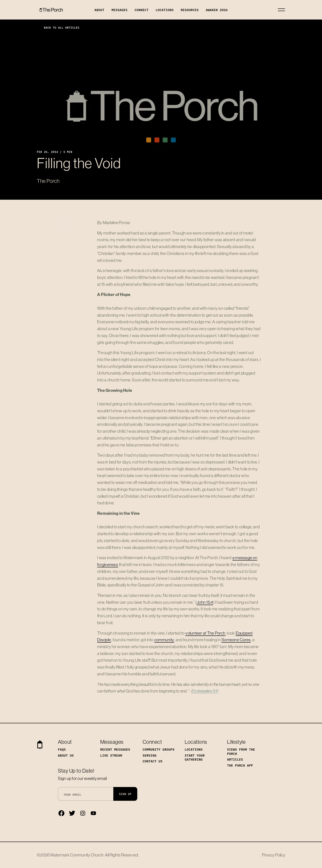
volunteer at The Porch (205, 633)
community (164, 640)
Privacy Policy (274, 855)
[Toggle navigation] (281, 10)
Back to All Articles (58, 27)
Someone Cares (236, 640)
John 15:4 (205, 602)
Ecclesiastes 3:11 (205, 691)
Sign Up (125, 794)
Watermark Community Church (77, 855)
